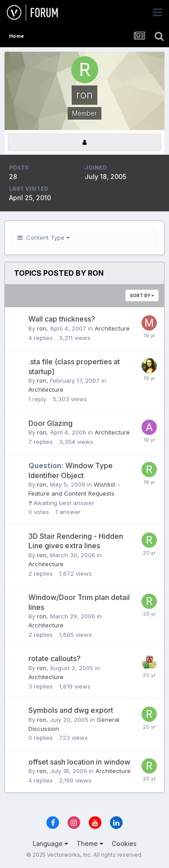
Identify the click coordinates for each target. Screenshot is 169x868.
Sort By (142, 295)
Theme (90, 843)
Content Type (43, 237)
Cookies (124, 843)
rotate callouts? (55, 658)
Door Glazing (50, 423)
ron (42, 328)
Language (50, 843)
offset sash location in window (79, 762)
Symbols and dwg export (71, 710)
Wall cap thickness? (62, 319)
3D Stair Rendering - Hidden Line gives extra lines (76, 541)
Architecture (112, 328)
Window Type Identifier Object (71, 470)
